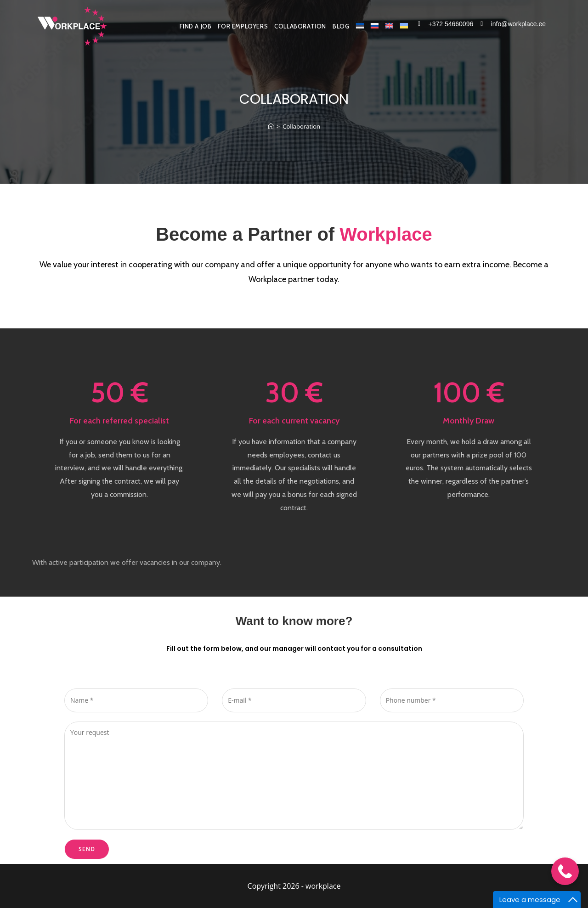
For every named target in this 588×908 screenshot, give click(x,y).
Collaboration (301, 126)
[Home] (271, 126)
